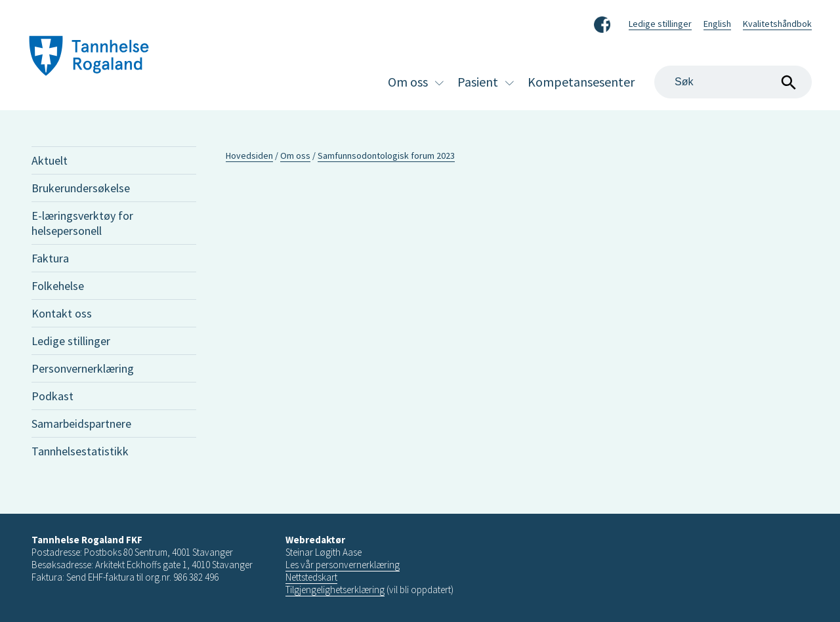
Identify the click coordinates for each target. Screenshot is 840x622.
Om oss (408, 82)
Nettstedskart (311, 577)
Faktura (50, 258)
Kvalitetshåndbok (777, 24)
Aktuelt (50, 160)
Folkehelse (58, 286)
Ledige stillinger (660, 24)
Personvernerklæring (83, 368)
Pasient (478, 82)
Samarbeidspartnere (81, 424)
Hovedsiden (249, 155)
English (717, 24)
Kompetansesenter (581, 82)
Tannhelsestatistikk (80, 451)
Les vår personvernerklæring (343, 565)
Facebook (602, 22)
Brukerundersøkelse (81, 188)
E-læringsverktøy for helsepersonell (82, 223)
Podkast (52, 396)
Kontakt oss (62, 313)
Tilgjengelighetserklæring (335, 590)
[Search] (733, 82)
